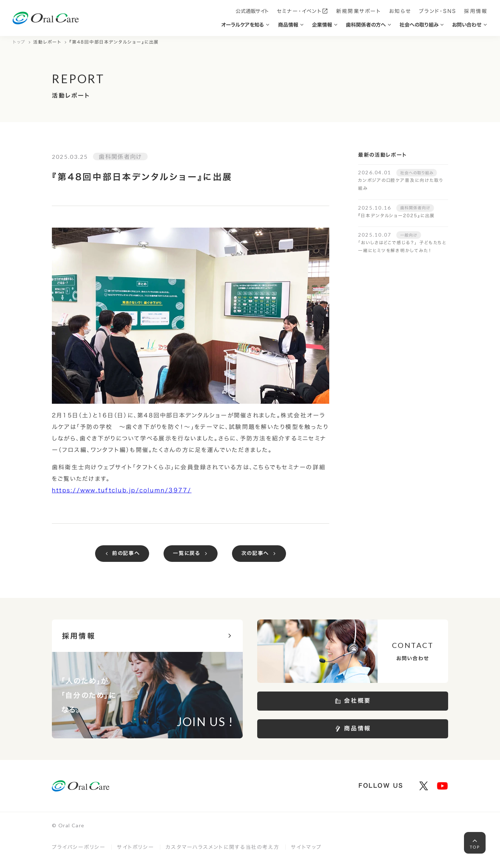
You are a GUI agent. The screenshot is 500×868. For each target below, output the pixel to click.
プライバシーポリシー (79, 847)
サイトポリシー (136, 847)
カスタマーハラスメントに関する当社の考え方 (223, 847)
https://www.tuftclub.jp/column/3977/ (122, 490)
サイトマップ (306, 847)
